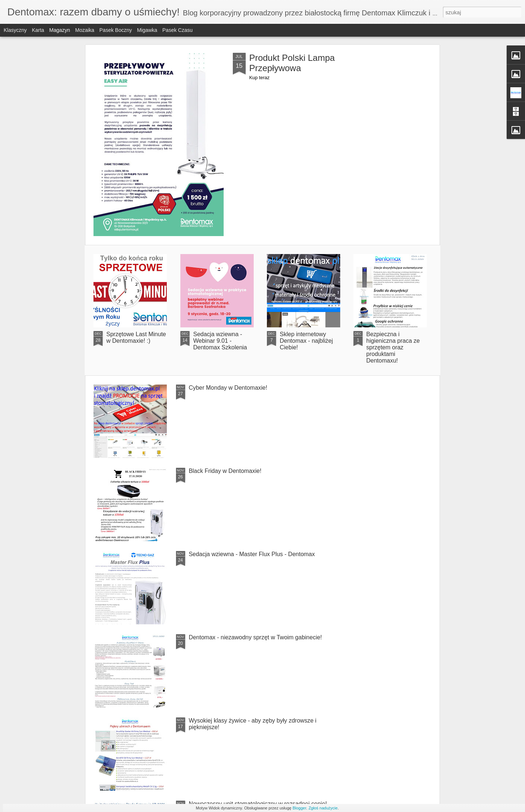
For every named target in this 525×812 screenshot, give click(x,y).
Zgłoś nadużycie (323, 808)
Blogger (299, 808)
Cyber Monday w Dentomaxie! (228, 388)
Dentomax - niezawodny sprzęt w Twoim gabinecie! (255, 637)
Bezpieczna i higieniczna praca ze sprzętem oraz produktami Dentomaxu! (393, 347)
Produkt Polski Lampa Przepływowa (292, 63)
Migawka (147, 30)
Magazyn (60, 30)
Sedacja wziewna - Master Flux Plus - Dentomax (252, 554)
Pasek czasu (177, 30)
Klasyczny (15, 30)
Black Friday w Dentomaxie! (225, 471)
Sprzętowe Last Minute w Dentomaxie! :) (136, 337)
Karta (38, 30)
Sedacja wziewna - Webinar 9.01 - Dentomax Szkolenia (220, 341)
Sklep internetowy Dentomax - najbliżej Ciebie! (306, 341)
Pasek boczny (116, 30)
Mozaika (85, 30)
